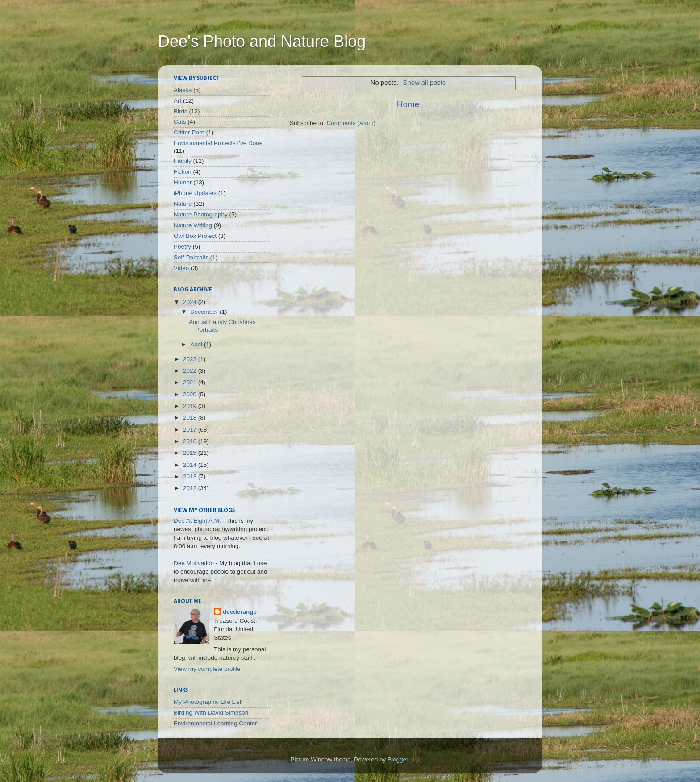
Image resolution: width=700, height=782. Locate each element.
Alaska (183, 90)
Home (408, 104)
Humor (183, 182)
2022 (191, 371)
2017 (191, 430)
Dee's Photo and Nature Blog (262, 41)
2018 (191, 418)
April (197, 344)
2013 (191, 476)
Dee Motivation (194, 563)
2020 (191, 394)
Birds (181, 111)
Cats (180, 122)
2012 (191, 488)
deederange (240, 612)
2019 (191, 406)
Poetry (182, 247)
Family (183, 161)
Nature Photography (201, 214)
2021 (191, 382)
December (205, 312)
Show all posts (425, 83)
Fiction (183, 172)
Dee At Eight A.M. (197, 521)
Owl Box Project (195, 236)
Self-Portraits (191, 257)
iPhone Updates (195, 193)
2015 (191, 453)
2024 (191, 302)
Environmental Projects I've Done (218, 143)
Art (177, 101)
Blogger (398, 759)
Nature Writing (193, 225)
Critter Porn (189, 132)
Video (181, 268)
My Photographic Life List (208, 702)
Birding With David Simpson (211, 713)
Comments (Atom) (351, 123)
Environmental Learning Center (215, 723)
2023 (191, 359)
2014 (191, 465)
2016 (191, 441)
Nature (183, 204)
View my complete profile (207, 669)
